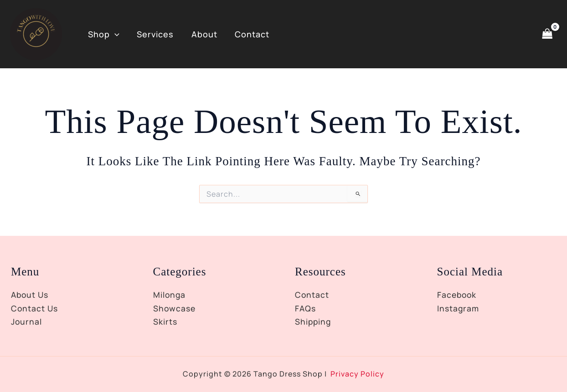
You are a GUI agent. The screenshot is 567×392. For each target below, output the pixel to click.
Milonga (170, 295)
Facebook (458, 295)
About (202, 34)
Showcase (175, 308)
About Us (31, 295)
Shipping (314, 321)
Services (154, 34)
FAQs (306, 308)
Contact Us (35, 308)
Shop (103, 34)
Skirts (165, 321)
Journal (27, 321)
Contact (248, 34)
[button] (114, 34)
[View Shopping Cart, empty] (547, 34)
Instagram (459, 308)
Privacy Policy (357, 374)
